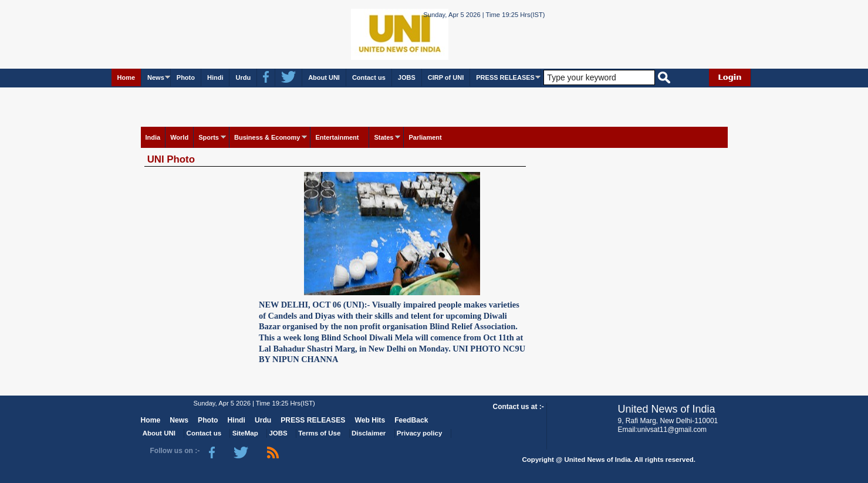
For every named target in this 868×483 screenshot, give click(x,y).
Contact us (369, 77)
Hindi (215, 77)
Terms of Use (319, 433)
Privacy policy (419, 433)
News (156, 77)
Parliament (425, 137)
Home (126, 77)
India (153, 137)
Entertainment (337, 137)
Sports (209, 137)
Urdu (243, 77)
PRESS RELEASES (505, 77)
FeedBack (411, 420)
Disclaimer (369, 433)
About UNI (324, 77)
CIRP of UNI (446, 77)
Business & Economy (267, 137)
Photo (186, 77)
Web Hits (370, 420)
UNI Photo (171, 159)
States (384, 137)
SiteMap (245, 433)
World (179, 137)
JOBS (407, 77)
